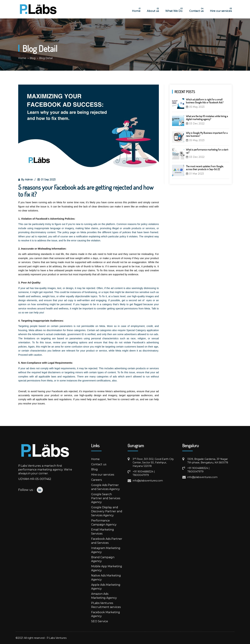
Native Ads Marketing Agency (106, 578)
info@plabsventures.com (148, 481)
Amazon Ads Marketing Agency (104, 596)
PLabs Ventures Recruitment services (106, 605)
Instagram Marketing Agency (106, 550)
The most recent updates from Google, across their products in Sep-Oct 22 (205, 168)
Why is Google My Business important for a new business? (207, 134)
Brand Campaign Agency (103, 559)
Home (135, 10)
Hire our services (220, 10)
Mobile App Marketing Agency (107, 568)
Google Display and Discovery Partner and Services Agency (107, 511)
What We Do (173, 10)
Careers (96, 480)
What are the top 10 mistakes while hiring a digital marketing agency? (207, 118)
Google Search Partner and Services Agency (106, 498)
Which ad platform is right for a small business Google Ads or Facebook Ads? (205, 101)
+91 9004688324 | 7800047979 (144, 473)
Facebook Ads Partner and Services (107, 541)
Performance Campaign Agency (104, 523)
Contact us (195, 10)
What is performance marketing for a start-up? (207, 151)
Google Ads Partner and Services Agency (105, 487)
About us (152, 10)
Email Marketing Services (103, 532)
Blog (94, 469)
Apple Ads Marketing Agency (106, 587)
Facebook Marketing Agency (106, 614)
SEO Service (100, 621)
